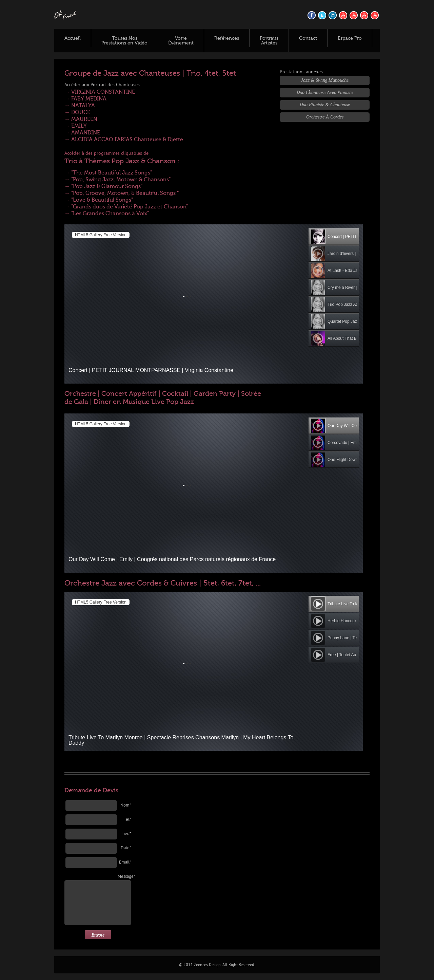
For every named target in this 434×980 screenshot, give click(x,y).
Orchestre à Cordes (325, 117)
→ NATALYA (80, 106)
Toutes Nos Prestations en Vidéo (124, 41)
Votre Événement (181, 41)
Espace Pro (350, 38)
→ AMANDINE (82, 133)
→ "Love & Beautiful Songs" (99, 200)
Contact (308, 38)
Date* (126, 848)
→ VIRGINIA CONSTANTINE (100, 92)
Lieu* (126, 834)
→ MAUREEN (81, 119)
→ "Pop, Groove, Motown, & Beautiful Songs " (122, 193)
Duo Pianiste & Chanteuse (325, 104)
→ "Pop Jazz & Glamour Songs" (103, 186)
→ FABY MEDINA (85, 99)
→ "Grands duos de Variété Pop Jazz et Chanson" (126, 207)
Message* (124, 877)
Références (227, 38)
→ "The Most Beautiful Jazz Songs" (108, 173)
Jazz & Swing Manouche (325, 80)
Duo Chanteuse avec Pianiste (325, 92)
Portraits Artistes (269, 41)
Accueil (73, 38)
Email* (125, 863)
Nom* (126, 806)
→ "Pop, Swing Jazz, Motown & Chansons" (117, 180)
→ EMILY (76, 126)
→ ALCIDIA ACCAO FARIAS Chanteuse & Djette (124, 140)
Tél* (127, 820)
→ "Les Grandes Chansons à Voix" (107, 214)
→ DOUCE (77, 112)
